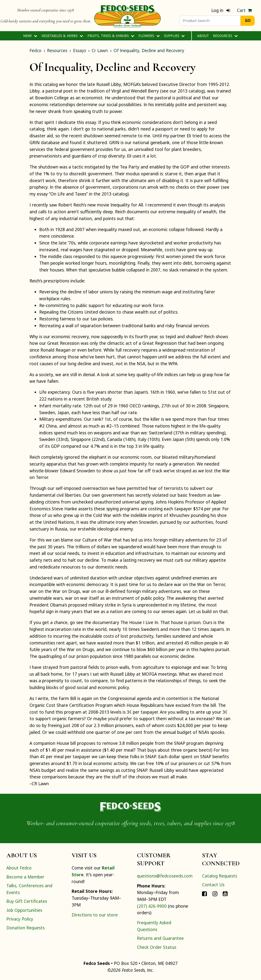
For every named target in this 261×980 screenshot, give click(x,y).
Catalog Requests (220, 876)
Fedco (35, 50)
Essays (80, 50)
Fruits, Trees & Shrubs (111, 36)
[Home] (127, 16)
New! (30, 36)
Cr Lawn (100, 50)
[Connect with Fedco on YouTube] (225, 894)
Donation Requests (25, 928)
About (203, 36)
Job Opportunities (24, 910)
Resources (225, 36)
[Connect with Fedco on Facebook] (204, 894)
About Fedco (19, 868)
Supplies (174, 36)
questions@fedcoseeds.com (165, 876)
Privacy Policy (20, 919)
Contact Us (213, 885)
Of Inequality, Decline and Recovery (149, 50)
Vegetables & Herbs (62, 36)
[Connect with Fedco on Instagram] (215, 894)
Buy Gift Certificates (27, 901)
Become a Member (25, 877)
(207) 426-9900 (152, 906)
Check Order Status (157, 947)
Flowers (149, 36)
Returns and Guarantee (160, 938)
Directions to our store (95, 915)
